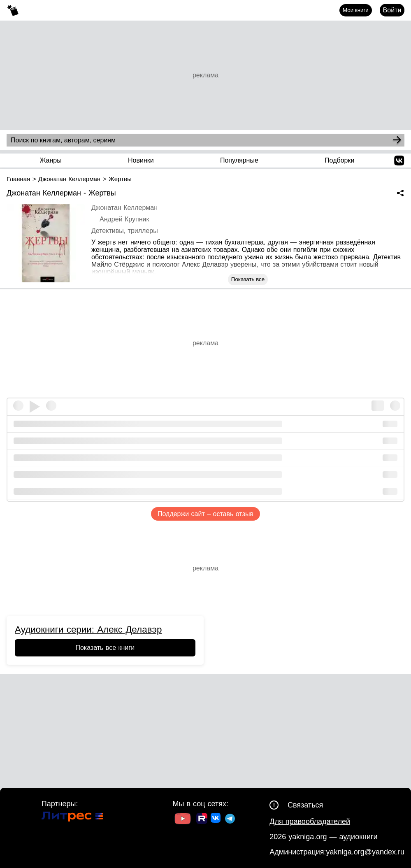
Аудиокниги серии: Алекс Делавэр (88, 629)
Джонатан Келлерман (124, 208)
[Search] (397, 140)
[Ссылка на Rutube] (202, 819)
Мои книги (356, 10)
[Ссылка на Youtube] (183, 820)
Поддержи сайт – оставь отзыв (205, 514)
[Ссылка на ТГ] (230, 820)
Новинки (141, 160)
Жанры (51, 160)
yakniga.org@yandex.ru (365, 852)
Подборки (339, 160)
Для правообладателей (310, 821)
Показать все (248, 279)
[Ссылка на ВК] (216, 819)
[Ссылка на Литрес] (72, 818)
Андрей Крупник (124, 219)
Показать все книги (105, 648)
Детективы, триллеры (125, 231)
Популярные (239, 160)
